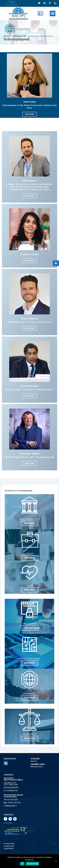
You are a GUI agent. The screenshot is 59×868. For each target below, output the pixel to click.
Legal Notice (9, 848)
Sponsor (34, 761)
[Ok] (56, 861)
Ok (22, 864)
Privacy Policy (9, 844)
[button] (53, 13)
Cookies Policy (32, 864)
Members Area (37, 767)
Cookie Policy (9, 846)
